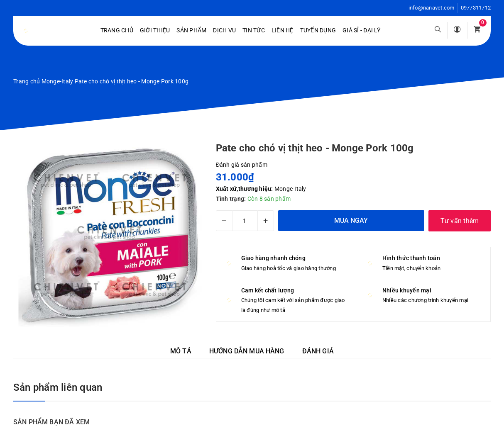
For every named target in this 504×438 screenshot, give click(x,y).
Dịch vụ (224, 30)
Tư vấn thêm (460, 221)
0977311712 (476, 8)
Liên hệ (283, 30)
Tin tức (254, 30)
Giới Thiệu (155, 30)
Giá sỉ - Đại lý (361, 30)
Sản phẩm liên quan (58, 387)
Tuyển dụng (318, 30)
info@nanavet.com (432, 8)
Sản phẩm (191, 30)
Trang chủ (117, 30)
